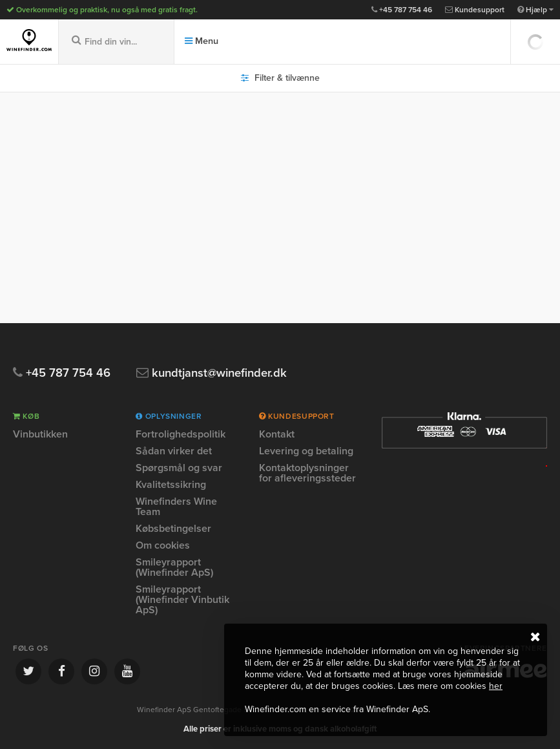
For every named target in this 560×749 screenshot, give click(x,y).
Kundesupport (475, 10)
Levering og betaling (306, 451)
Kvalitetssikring (171, 485)
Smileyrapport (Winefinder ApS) (174, 567)
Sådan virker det (174, 451)
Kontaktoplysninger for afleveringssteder (307, 473)
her (496, 686)
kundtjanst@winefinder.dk (216, 373)
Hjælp (535, 10)
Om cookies (163, 545)
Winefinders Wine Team (176, 507)
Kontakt (277, 435)
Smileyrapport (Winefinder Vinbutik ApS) (182, 600)
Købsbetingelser (173, 529)
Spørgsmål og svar (179, 468)
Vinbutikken (40, 435)
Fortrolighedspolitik (181, 435)
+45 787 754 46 (402, 10)
